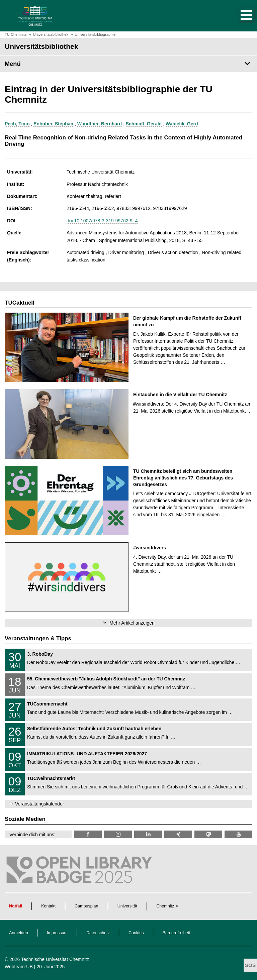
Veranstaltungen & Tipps (38, 638)
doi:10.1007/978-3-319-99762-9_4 (102, 221)
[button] (240, 16)
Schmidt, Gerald (144, 124)
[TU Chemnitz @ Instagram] (118, 834)
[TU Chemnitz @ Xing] (178, 834)
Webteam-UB (19, 967)
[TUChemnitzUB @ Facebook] (88, 834)
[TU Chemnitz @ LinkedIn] (148, 834)
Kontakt (48, 906)
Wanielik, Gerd (182, 124)
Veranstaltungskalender (39, 804)
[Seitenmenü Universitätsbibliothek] (128, 64)
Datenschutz (98, 933)
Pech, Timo (17, 124)
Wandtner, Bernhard (100, 124)
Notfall (16, 906)
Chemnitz (165, 906)
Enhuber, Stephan (53, 124)
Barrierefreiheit (177, 933)
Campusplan (87, 906)
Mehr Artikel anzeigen (132, 623)
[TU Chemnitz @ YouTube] (238, 834)
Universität (127, 906)
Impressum (57, 933)
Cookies (136, 933)
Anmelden (19, 933)
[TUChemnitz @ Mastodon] (208, 834)
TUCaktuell (20, 303)
